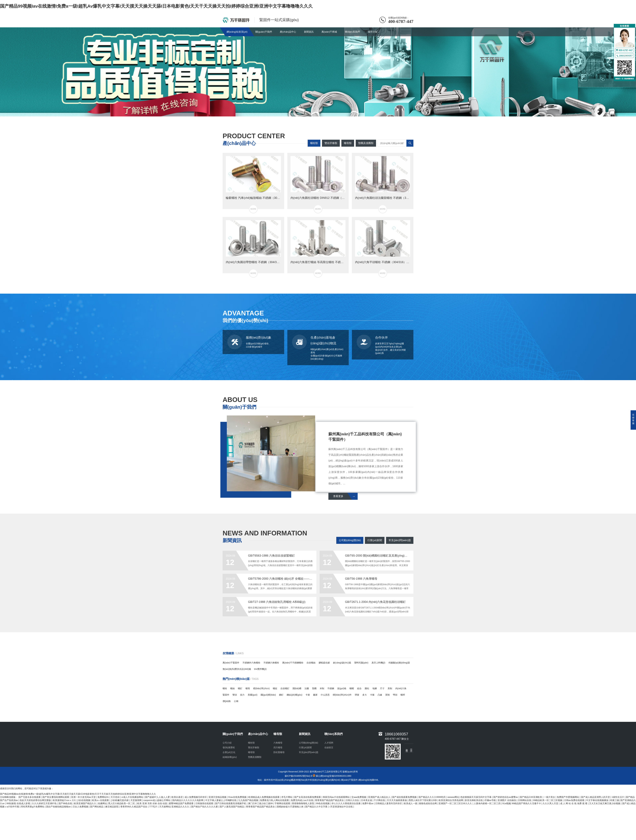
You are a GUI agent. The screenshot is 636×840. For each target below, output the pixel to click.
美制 (390, 688)
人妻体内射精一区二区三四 (487, 803)
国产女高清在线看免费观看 (308, 797)
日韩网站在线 (525, 800)
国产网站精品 (97, 807)
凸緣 (380, 695)
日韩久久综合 (353, 800)
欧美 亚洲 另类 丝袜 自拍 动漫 (152, 803)
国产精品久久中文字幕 (317, 807)
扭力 (242, 695)
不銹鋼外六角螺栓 (251, 663)
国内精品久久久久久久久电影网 (188, 800)
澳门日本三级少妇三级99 (261, 803)
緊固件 (226, 695)
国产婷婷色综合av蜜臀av (506, 797)
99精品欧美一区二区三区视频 (548, 800)
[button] (315, 113)
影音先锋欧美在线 (474, 800)
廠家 (315, 695)
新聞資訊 (309, 32)
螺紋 (275, 688)
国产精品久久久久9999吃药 (432, 797)
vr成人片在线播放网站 (133, 797)
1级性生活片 (618, 797)
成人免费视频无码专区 (196, 797)
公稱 (236, 701)
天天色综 (115, 797)
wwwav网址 (453, 797)
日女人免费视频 (81, 807)
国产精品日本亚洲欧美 (531, 797)
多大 (365, 695)
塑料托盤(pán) (361, 663)
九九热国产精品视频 (249, 800)
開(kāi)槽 (297, 688)
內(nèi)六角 (401, 688)
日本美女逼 (367, 800)
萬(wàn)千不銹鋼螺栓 (293, 663)
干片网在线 (380, 800)
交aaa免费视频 (359, 797)
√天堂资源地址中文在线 (341, 807)
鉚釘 (281, 695)
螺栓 (225, 688)
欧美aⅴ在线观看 (101, 800)
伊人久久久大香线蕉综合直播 (346, 803)
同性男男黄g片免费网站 (33, 807)
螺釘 (240, 688)
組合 (359, 688)
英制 (387, 695)
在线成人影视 (24, 803)
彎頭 (395, 695)
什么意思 (325, 695)
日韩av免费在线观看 (575, 800)
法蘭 (307, 688)
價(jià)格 (227, 701)
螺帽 (352, 688)
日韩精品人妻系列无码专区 (389, 803)
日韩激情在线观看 (205, 803)
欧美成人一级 (411, 803)
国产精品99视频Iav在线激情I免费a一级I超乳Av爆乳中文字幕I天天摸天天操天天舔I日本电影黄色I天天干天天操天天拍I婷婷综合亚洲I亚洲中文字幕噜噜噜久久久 (156, 6)
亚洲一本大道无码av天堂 (84, 797)
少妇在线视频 (84, 800)
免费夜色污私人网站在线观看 (275, 800)
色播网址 (102, 803)
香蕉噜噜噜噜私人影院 (303, 803)
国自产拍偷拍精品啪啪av (59, 807)
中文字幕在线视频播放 (598, 800)
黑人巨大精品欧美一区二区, (122, 803)
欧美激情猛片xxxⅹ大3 (64, 800)
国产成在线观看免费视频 (405, 797)
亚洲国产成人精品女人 (380, 797)
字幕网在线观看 (283, 803)
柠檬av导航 (491, 800)
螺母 (248, 688)
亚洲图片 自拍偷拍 (507, 800)
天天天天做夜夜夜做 (397, 800)
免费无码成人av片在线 (302, 800)
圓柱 (367, 688)
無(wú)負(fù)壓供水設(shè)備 (237, 669)
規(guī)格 (342, 688)
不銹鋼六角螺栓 (271, 663)
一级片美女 (550, 797)
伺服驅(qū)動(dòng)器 (399, 663)
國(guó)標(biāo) (268, 695)
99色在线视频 (323, 803)
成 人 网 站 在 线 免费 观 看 (574, 803)
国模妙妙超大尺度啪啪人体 (290, 807)
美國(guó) (253, 695)
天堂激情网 (136, 800)
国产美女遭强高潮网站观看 (56, 797)
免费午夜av (368, 803)
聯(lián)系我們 (352, 32)
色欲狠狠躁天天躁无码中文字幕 (476, 797)
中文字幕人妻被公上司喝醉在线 (221, 800)
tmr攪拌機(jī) (260, 669)
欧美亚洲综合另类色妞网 (451, 800)
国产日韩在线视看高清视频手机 (231, 803)
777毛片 (154, 807)
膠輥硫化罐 (324, 663)
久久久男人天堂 (551, 803)
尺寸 (382, 688)
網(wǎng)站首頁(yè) (237, 32)
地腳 (375, 688)
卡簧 (308, 695)
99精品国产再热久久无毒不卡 (527, 803)
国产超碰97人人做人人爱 (158, 797)
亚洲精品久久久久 (181, 807)
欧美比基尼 (177, 797)
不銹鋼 (331, 688)
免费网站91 (103, 797)
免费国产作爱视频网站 (568, 797)
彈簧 (357, 695)
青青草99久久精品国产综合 (134, 807)
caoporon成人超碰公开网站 (157, 800)
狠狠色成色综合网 (428, 803)
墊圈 (314, 688)
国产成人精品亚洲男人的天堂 (596, 797)
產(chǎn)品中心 (288, 32)
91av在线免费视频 (238, 797)
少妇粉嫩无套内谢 (120, 800)
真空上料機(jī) (378, 663)
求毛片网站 (287, 797)
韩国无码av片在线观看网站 (337, 797)
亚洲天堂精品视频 (218, 797)
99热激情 (11, 803)
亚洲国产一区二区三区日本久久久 (456, 803)
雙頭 (235, 695)
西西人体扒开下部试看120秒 (423, 800)
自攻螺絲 (311, 663)
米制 (322, 688)
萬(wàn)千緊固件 (231, 663)
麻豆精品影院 (112, 807)
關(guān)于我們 (264, 32)
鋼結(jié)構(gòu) (294, 695)
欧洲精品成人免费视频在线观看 (264, 797)
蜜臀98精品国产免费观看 (181, 803)
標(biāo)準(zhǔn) (261, 688)
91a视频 (506, 803)
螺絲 (232, 688)
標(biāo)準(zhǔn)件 (342, 695)
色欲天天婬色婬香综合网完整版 (36, 800)
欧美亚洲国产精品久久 (85, 803)
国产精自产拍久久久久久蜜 (205, 807)
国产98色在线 (66, 803)
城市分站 (373, 32)
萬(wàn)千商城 (329, 32)
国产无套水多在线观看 (30, 797)
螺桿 (403, 695)
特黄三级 (615, 800)
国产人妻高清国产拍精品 (232, 807)
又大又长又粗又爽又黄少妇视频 (605, 803)
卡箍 (372, 695)
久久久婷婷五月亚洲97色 (45, 803)
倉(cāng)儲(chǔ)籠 (342, 663)
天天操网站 (165, 807)
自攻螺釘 (285, 688)
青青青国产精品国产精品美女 (330, 800)
